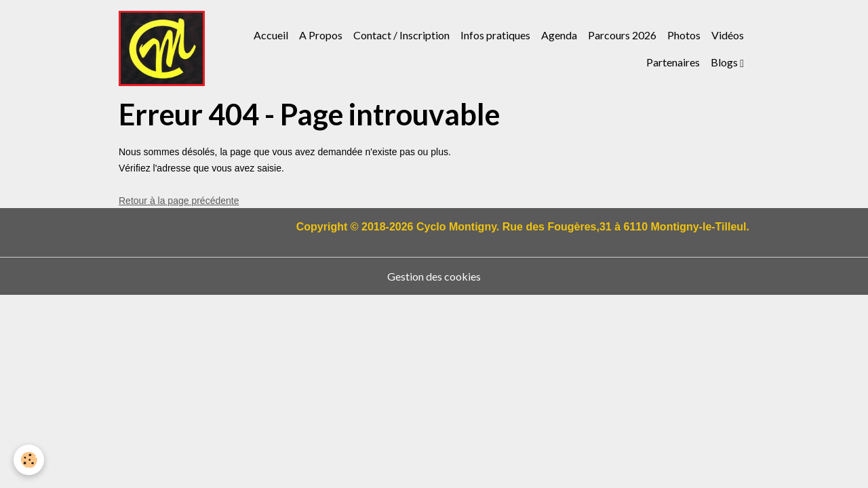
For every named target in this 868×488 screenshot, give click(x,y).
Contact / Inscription (401, 35)
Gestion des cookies (434, 276)
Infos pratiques (495, 35)
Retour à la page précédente (179, 201)
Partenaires (673, 62)
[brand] (162, 48)
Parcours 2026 (622, 35)
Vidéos (728, 35)
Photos (684, 35)
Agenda (559, 35)
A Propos (321, 35)
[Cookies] (29, 460)
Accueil (271, 35)
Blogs (725, 62)
